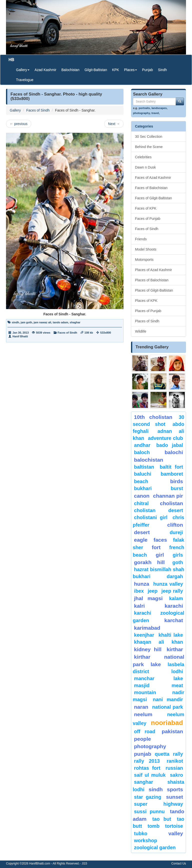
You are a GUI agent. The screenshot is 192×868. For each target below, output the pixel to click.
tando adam (60, 322)
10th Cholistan (153, 417)
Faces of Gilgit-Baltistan (153, 198)
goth (178, 562)
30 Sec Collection (149, 137)
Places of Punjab (148, 311)
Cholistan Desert (158, 510)
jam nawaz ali (42, 322)
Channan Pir (168, 496)
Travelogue (25, 80)
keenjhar (144, 635)
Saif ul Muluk (150, 775)
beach (141, 481)
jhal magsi (148, 598)
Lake (156, 664)
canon (142, 496)
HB (11, 60)
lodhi (177, 671)
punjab (143, 754)
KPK (115, 70)
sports (175, 789)
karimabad (147, 628)
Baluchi (143, 474)
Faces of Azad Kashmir (153, 178)
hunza (142, 584)
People (142, 739)
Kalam (176, 598)
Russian (174, 768)
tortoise (174, 826)
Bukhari (143, 488)
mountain (145, 692)
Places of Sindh (147, 321)
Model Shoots (146, 249)
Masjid (142, 685)
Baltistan (144, 467)
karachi (174, 606)
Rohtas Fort (147, 768)
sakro (176, 775)
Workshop (146, 840)
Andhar (142, 445)
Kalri (139, 606)
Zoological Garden (155, 847)
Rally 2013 (147, 761)
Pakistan (172, 731)
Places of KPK (146, 301)
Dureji (176, 532)
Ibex (139, 591)
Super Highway (158, 804)
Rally (178, 754)
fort (156, 547)
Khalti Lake (171, 635)
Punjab (147, 70)
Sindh (162, 70)
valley (176, 833)
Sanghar (143, 782)
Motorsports (144, 260)
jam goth (26, 322)
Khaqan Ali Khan (158, 642)
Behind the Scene (149, 147)
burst (177, 488)
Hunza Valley (168, 584)
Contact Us (179, 863)
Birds (177, 481)
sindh (15, 322)
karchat (174, 620)
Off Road (145, 731)
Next (114, 124)
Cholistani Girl (151, 517)
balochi (174, 452)
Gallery (15, 110)
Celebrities (143, 157)
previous (19, 124)
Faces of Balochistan (151, 188)
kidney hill (148, 649)
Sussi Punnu (149, 811)
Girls (178, 555)
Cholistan (171, 503)
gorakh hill (149, 562)
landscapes (159, 108)
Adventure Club (165, 438)
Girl (160, 555)
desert (142, 532)
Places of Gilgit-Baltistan (154, 290)
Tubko (141, 833)
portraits (144, 108)
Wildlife (141, 331)
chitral (141, 503)
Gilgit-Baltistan (96, 70)
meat (177, 685)
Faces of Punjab (148, 219)
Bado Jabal (170, 445)
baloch (142, 452)
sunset (174, 797)
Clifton (175, 525)
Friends (141, 239)
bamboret (172, 474)
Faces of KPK (146, 208)
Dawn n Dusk (145, 167)
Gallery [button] (23, 70)
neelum (143, 714)
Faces (160, 540)
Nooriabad (167, 723)
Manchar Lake (158, 678)
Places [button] (130, 70)
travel (155, 113)
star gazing (148, 797)
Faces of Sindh (38, 110)
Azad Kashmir (45, 70)
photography (141, 113)
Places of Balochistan (152, 280)
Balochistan (70, 70)
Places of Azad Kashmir (153, 270)
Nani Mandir (168, 699)
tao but (162, 819)
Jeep (153, 591)
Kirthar (175, 649)
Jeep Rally (172, 591)
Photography (150, 746)
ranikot (175, 761)
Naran (141, 707)
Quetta (162, 754)
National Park (168, 707)
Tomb (153, 826)
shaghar (75, 322)
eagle (141, 540)
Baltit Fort (171, 467)
